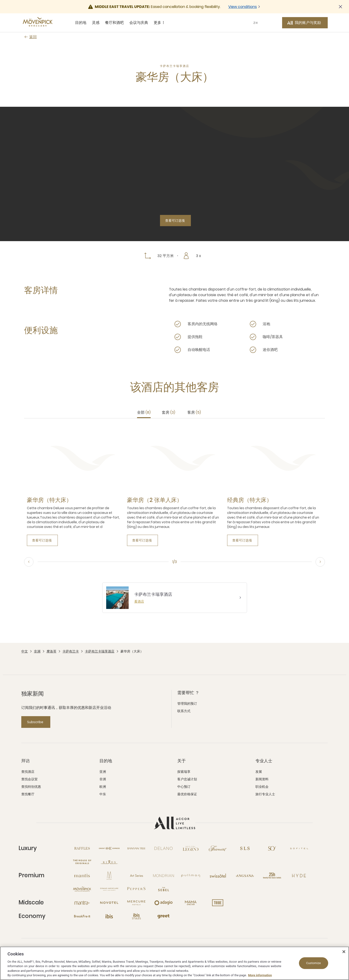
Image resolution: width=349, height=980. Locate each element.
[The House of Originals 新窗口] (82, 862)
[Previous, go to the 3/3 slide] (29, 562)
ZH (256, 23)
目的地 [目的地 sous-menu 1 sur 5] (81, 23)
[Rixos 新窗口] (109, 862)
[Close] (344, 952)
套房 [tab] (169, 412)
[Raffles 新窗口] (82, 848)
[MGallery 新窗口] (109, 876)
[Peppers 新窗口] (136, 889)
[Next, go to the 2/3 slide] (320, 562)
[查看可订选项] (175, 221)
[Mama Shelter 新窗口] (191, 903)
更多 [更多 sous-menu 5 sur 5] (160, 23)
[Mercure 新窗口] (136, 903)
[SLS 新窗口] (245, 848)
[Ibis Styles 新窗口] (136, 916)
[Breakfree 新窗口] (82, 916)
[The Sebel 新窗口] (164, 889)
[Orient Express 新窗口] (109, 848)
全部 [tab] (144, 412)
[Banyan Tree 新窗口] (136, 848)
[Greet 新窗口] (164, 916)
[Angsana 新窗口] (245, 876)
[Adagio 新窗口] (164, 903)
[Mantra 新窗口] (82, 903)
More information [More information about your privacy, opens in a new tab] (260, 975)
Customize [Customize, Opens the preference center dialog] (314, 963)
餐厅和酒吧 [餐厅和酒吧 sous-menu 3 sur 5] (114, 23)
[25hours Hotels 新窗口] (272, 876)
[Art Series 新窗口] (136, 876)
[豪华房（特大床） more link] (49, 500)
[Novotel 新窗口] (109, 903)
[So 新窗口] (272, 848)
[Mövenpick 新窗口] (82, 889)
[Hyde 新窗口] (299, 876)
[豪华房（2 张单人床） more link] (155, 500)
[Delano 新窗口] (164, 848)
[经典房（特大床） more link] (250, 500)
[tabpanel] (174, 486)
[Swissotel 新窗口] (218, 876)
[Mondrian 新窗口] (164, 876)
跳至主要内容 (0, 0)
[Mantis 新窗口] (82, 876)
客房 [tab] (194, 412)
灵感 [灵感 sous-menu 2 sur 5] (96, 23)
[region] (174, 963)
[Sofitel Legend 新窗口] (191, 848)
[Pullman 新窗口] (191, 876)
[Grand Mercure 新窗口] (109, 889)
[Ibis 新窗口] (109, 916)
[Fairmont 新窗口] (218, 848)
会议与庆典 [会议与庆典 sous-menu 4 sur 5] (139, 23)
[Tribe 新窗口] (218, 903)
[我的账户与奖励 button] (305, 23)
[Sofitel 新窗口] (299, 848)
